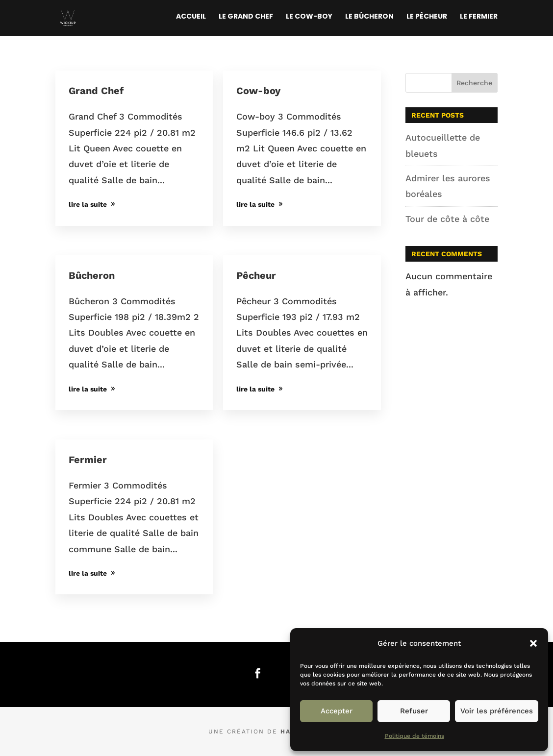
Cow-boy (258, 91)
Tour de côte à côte (447, 219)
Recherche (474, 83)
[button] (533, 643)
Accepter (337, 711)
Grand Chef (96, 91)
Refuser (414, 711)
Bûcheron (92, 275)
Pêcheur (256, 275)
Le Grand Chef (246, 17)
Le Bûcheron (369, 17)
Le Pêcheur (427, 17)
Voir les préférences (497, 711)
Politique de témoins (415, 736)
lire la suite (88, 204)
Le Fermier (479, 17)
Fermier (88, 460)
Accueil (191, 17)
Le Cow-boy (309, 17)
